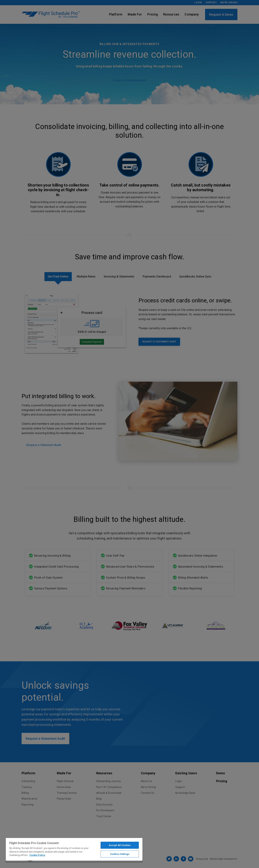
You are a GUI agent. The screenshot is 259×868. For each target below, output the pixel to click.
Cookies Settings (120, 854)
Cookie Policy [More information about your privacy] (37, 855)
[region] (74, 850)
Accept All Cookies (120, 845)
